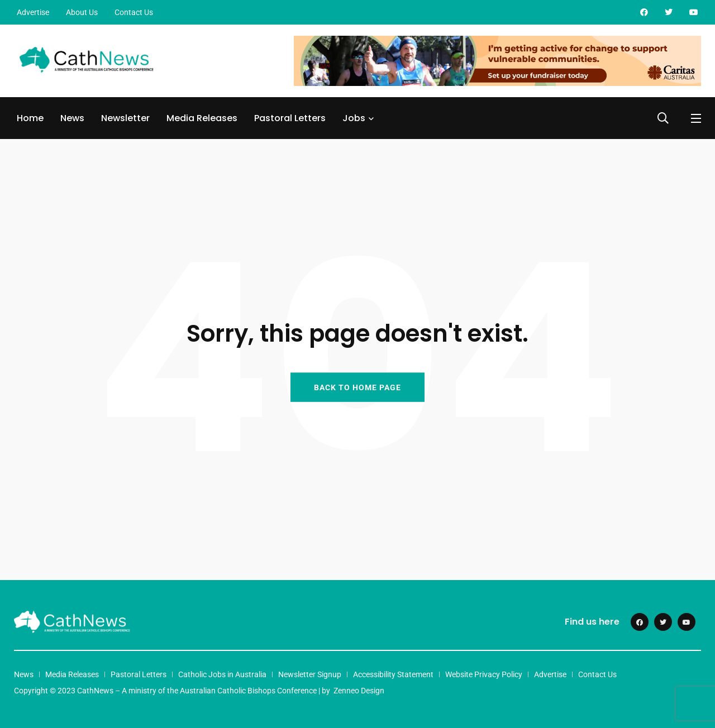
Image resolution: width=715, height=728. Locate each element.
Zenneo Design (359, 691)
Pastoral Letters (290, 118)
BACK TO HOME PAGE (357, 387)
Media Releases (202, 118)
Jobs (354, 118)
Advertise (33, 12)
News (72, 118)
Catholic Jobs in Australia (222, 674)
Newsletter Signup (310, 674)
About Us (82, 12)
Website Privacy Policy (484, 674)
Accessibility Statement (393, 674)
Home (30, 118)
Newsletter (125, 118)
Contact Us (134, 12)
